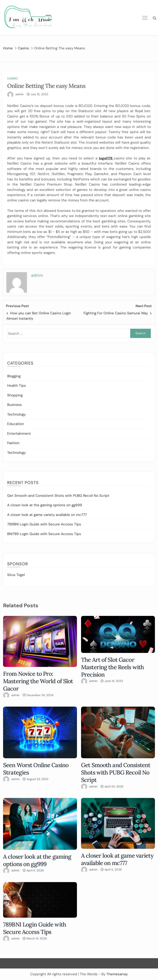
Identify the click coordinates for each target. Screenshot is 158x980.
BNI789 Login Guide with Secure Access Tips (44, 534)
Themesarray (117, 974)
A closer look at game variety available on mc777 (47, 515)
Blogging (14, 376)
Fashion (13, 443)
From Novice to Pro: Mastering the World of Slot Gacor (38, 681)
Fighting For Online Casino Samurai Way (116, 313)
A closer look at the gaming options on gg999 (45, 505)
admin (20, 94)
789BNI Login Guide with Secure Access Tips (44, 524)
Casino (12, 78)
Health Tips (17, 385)
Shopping (15, 395)
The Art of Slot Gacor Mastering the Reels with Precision (112, 667)
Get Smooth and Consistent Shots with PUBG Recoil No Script (58, 496)
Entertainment (19, 433)
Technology (16, 414)
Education (16, 424)
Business (15, 405)
